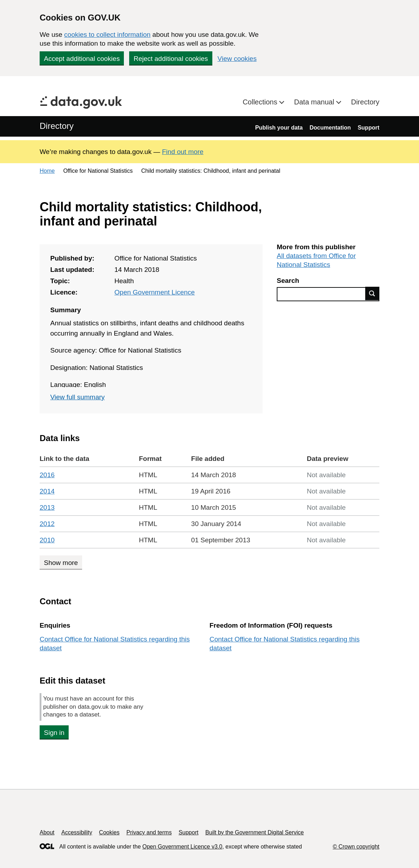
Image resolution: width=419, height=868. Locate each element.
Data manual (315, 102)
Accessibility (77, 832)
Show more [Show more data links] (61, 563)
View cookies (237, 59)
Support (369, 128)
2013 (47, 507)
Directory (365, 102)
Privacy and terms (149, 832)
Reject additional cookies (171, 59)
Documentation (330, 128)
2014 (47, 491)
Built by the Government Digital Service (254, 832)
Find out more (183, 152)
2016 (47, 475)
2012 (47, 524)
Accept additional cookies (82, 59)
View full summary (78, 397)
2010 (47, 540)
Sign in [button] (54, 733)
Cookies (109, 832)
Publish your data (279, 128)
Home (47, 171)
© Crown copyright (356, 847)
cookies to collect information (107, 35)
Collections (261, 102)
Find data (372, 293)
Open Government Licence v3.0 (182, 847)
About (47, 832)
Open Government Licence (154, 292)
